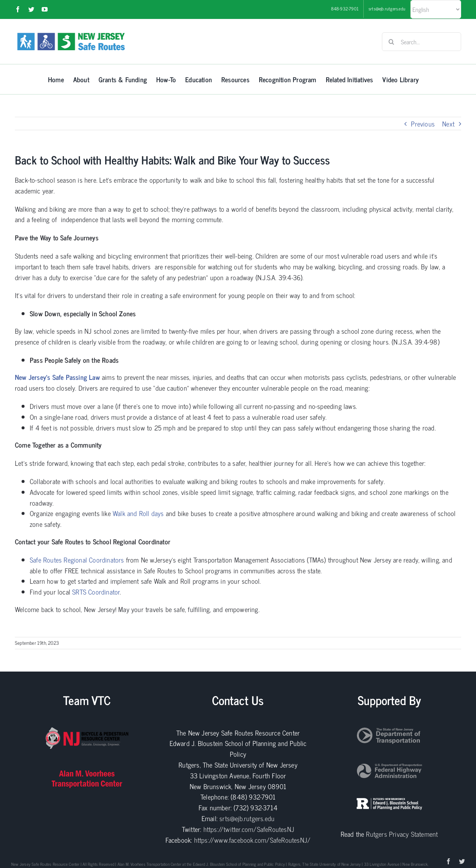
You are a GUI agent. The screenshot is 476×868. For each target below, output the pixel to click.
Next (448, 124)
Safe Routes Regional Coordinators (77, 560)
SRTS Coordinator (96, 592)
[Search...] (422, 42)
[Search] (391, 42)
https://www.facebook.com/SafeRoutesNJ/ (253, 840)
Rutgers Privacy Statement (402, 834)
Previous (423, 124)
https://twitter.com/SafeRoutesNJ (249, 829)
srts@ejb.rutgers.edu (247, 818)
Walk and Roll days (138, 513)
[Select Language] (436, 9)
